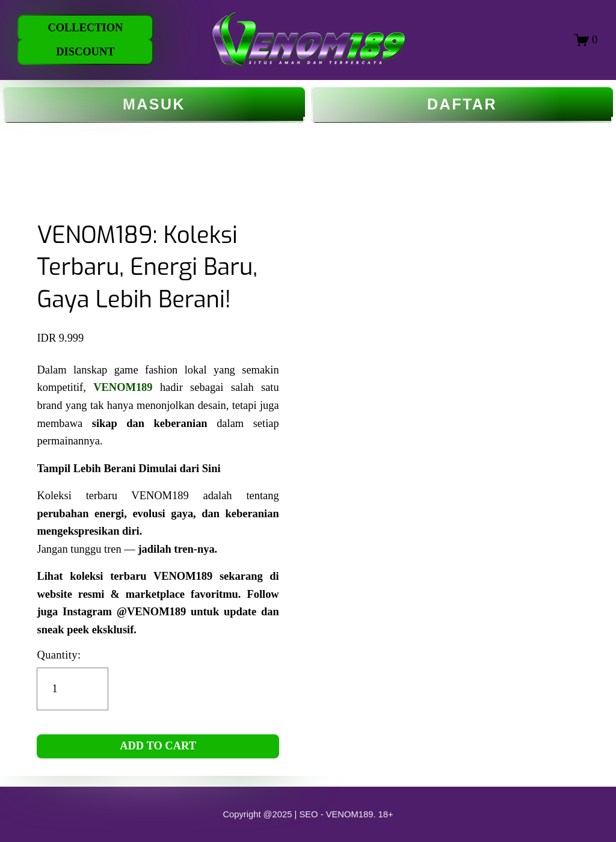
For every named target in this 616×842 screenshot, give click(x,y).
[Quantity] (72, 689)
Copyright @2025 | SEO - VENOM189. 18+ (308, 814)
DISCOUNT (85, 52)
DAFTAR (462, 105)
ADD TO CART (158, 746)
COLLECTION (85, 28)
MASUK (154, 105)
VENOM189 (123, 387)
